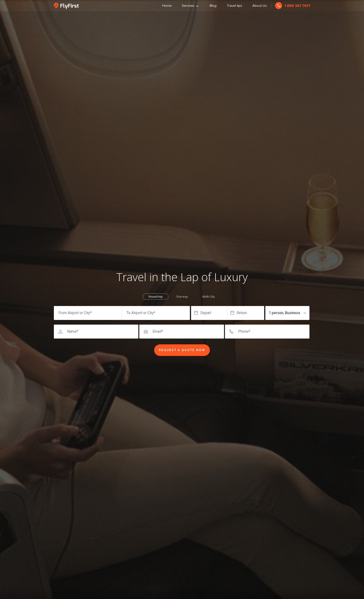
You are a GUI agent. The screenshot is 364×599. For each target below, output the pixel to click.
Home (167, 5)
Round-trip (156, 297)
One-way (182, 297)
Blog (213, 5)
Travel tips (234, 5)
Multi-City (209, 297)
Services (191, 5)
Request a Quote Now (182, 350)
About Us (260, 5)
